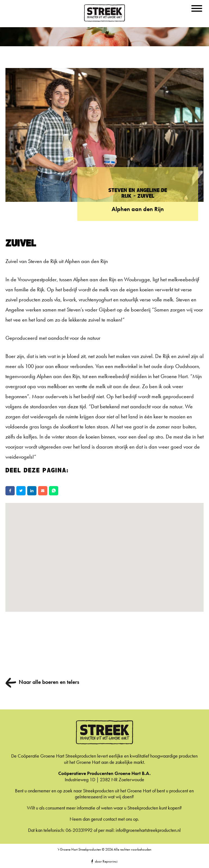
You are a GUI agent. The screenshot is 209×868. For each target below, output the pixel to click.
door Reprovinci (106, 861)
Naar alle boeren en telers (49, 682)
